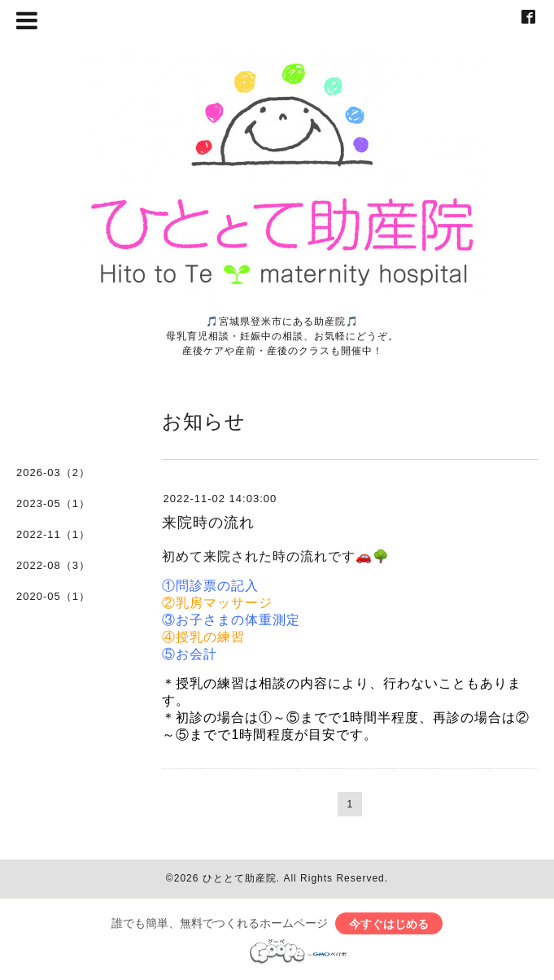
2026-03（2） (53, 472)
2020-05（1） (53, 596)
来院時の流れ (208, 523)
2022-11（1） (53, 534)
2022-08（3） (53, 565)
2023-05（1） (53, 503)
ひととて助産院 (240, 878)
